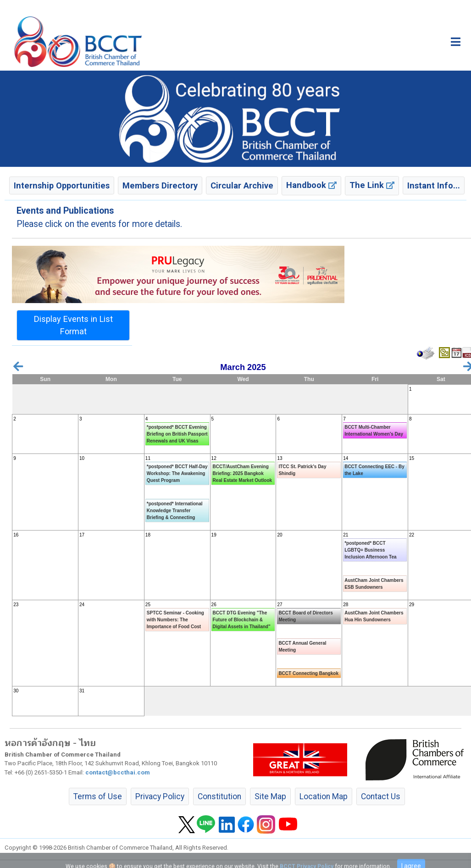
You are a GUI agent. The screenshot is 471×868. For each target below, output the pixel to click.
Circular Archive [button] (242, 185)
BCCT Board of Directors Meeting (305, 616)
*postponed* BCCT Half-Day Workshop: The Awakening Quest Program (177, 473)
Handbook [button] (311, 185)
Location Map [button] (324, 796)
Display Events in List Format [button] (73, 325)
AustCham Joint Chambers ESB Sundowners (374, 584)
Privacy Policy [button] (160, 796)
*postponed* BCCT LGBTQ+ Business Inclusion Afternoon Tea (370, 550)
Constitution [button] (219, 796)
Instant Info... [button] (434, 185)
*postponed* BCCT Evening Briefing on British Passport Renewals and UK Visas (177, 434)
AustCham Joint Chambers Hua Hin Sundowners (374, 616)
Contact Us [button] (381, 796)
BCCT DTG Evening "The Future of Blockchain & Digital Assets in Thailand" (242, 620)
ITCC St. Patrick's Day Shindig (302, 470)
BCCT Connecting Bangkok (308, 673)
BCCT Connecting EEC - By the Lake (374, 470)
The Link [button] (372, 185)
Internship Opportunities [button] (62, 185)
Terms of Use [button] (98, 796)
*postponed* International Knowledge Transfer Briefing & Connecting (175, 511)
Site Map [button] (270, 796)
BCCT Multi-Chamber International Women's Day (374, 431)
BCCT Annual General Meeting (302, 647)
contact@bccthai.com (118, 772)
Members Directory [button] (160, 185)
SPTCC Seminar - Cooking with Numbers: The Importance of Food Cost (175, 620)
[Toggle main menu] (456, 42)
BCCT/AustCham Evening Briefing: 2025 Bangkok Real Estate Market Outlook (242, 473)
